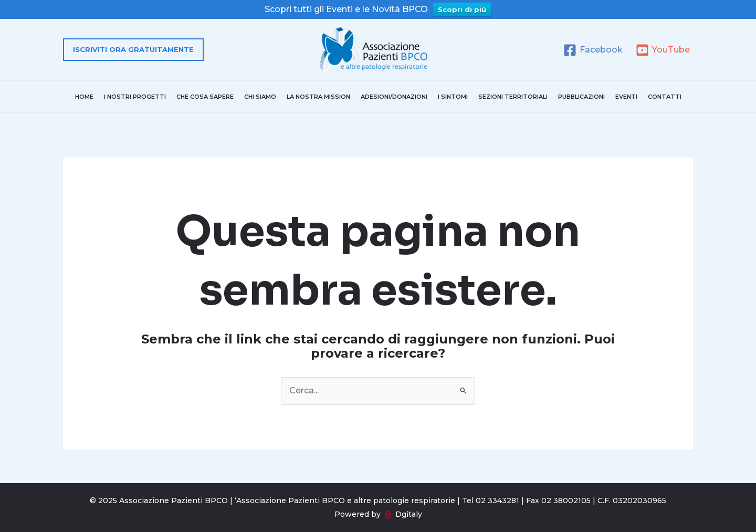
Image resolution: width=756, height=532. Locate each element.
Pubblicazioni (581, 97)
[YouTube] (663, 50)
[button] (133, 50)
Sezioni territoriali (513, 97)
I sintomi (453, 97)
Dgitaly (409, 514)
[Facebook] (593, 50)
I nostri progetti (135, 97)
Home (84, 97)
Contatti (665, 97)
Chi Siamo (260, 97)
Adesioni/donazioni (394, 97)
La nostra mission (318, 97)
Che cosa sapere (205, 97)
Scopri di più (462, 9)
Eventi (626, 97)
